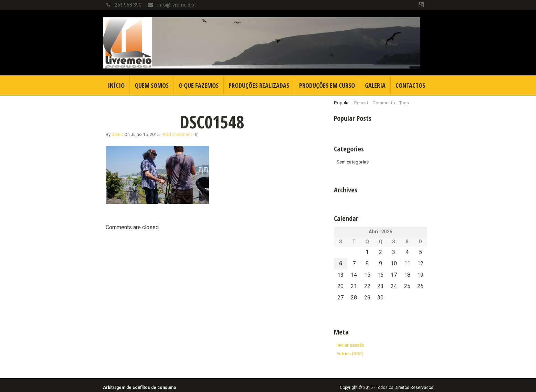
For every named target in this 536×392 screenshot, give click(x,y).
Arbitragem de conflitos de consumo (140, 388)
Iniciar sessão (351, 345)
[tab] (342, 103)
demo (117, 134)
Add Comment (177, 134)
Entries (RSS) (350, 353)
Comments (384, 103)
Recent (361, 103)
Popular (342, 103)
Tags (404, 103)
